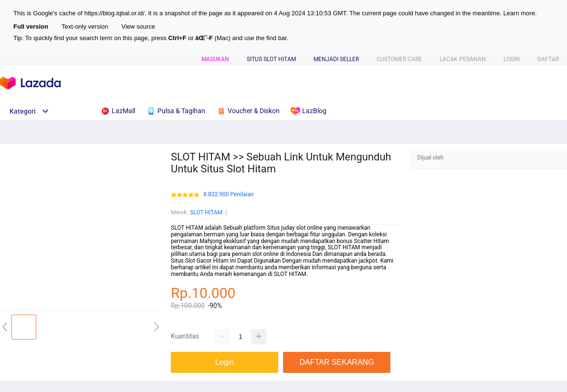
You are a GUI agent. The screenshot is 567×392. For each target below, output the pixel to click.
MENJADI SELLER (336, 59)
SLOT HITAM (206, 212)
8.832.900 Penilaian (228, 195)
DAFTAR (548, 59)
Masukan (215, 59)
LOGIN (512, 59)
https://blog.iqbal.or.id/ (114, 13)
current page (379, 13)
